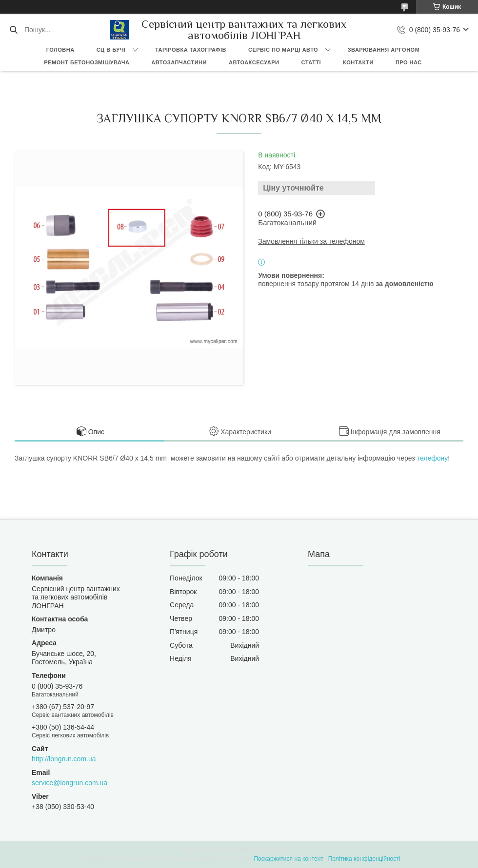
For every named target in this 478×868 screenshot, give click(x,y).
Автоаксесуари (254, 62)
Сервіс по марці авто (283, 50)
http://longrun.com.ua (64, 759)
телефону (433, 458)
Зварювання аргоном (384, 50)
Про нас (409, 62)
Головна (60, 50)
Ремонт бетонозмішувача (87, 62)
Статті (311, 62)
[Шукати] (13, 30)
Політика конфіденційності (364, 859)
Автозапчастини (179, 62)
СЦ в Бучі (111, 50)
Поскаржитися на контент (288, 859)
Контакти (358, 62)
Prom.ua (285, 850)
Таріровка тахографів (191, 50)
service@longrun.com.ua (70, 783)
